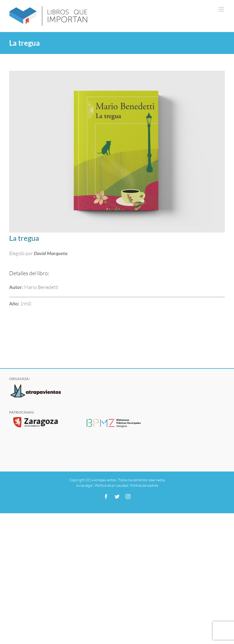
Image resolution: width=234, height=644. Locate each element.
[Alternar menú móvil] (222, 9)
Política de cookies (144, 485)
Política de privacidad (112, 485)
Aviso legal (84, 485)
